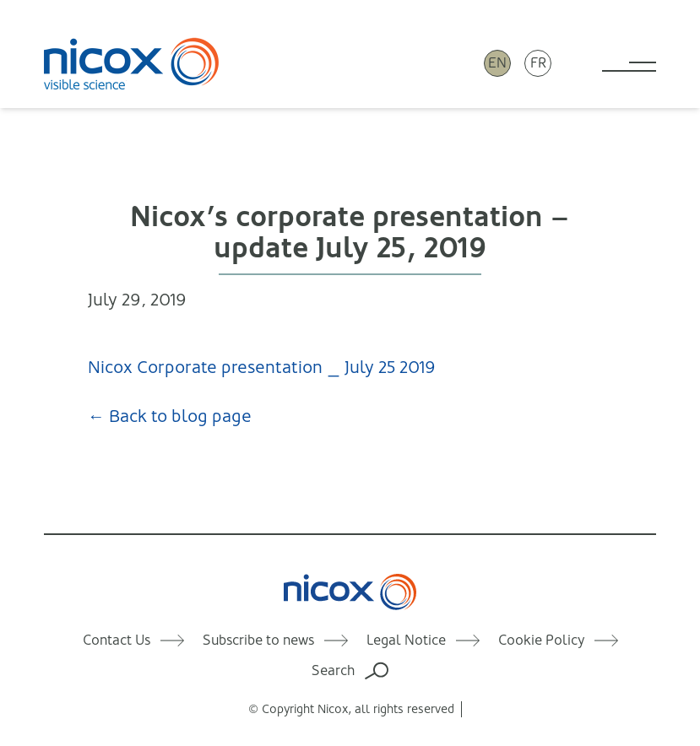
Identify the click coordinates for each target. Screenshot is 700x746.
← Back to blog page (170, 416)
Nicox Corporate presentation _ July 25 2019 (262, 368)
